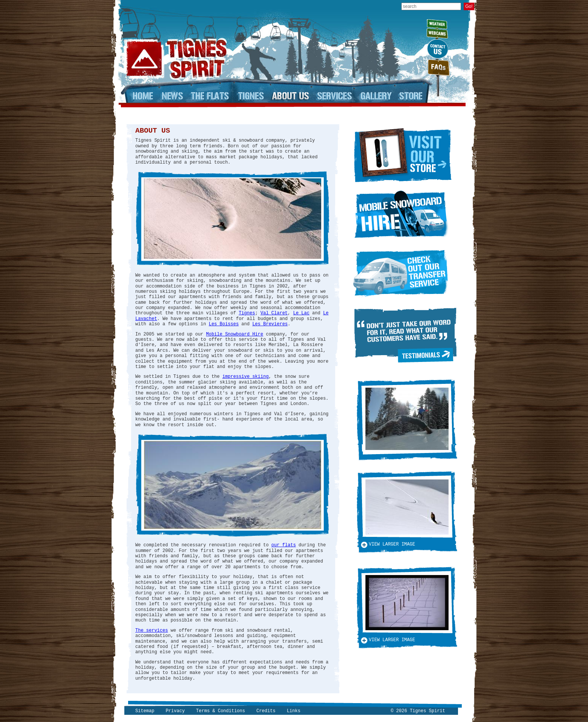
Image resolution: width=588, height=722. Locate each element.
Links (294, 711)
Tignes (247, 313)
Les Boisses (224, 324)
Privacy (175, 711)
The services (152, 631)
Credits (266, 711)
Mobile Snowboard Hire (234, 334)
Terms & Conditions (221, 711)
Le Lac (301, 313)
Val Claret (274, 313)
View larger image (392, 544)
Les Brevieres (270, 324)
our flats (284, 545)
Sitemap (145, 711)
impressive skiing (245, 377)
